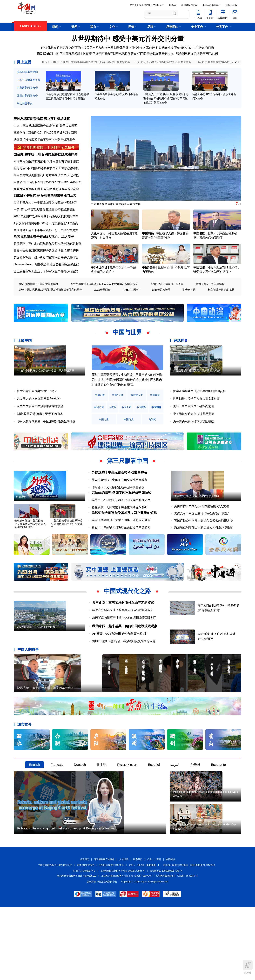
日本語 (101, 815)
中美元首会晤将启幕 (55, 48)
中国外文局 (232, 5)
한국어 (195, 815)
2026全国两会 (102, 311)
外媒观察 (162, 48)
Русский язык (127, 815)
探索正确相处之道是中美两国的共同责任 (199, 412)
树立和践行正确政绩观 (221, 311)
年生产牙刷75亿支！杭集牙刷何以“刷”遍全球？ (123, 646)
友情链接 (170, 932)
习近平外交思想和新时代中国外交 (147, 5)
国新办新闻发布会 (27, 96)
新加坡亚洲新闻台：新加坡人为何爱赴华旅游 (203, 559)
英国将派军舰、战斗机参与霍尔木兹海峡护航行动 (46, 279)
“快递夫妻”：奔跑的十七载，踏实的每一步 (43, 738)
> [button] (239, 62)
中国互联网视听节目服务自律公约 (55, 937)
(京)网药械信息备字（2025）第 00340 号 (177, 948)
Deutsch (80, 815)
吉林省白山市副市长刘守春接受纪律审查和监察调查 (47, 193)
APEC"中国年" (131, 311)
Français (57, 815)
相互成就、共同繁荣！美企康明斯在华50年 (120, 534)
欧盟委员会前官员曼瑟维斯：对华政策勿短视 (124, 544)
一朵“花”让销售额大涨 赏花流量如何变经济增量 (44, 226)
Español (154, 815)
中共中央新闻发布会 (29, 80)
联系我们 (138, 932)
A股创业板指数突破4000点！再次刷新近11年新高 (46, 240)
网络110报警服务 (86, 937)
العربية (175, 815)
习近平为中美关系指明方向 (87, 48)
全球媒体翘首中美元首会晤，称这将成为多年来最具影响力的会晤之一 (30, 562)
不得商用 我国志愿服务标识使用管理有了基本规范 (46, 173)
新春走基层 (189, 311)
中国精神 (101, 441)
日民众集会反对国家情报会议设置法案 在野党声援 (46, 272)
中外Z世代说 (99, 289)
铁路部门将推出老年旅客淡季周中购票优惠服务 (44, 146)
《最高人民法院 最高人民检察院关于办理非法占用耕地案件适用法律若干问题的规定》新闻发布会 (166, 105)
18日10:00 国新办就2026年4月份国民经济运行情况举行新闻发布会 (91, 62)
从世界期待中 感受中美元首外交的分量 (127, 39)
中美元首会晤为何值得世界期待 (194, 435)
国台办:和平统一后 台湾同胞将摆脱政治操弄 (46, 166)
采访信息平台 (25, 103)
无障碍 (248, 967)
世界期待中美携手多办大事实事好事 (196, 420)
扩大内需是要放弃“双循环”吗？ (37, 412)
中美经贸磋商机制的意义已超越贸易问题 (196, 402)
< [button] (236, 62)
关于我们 (85, 932)
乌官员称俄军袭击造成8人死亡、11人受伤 (44, 258)
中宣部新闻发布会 (27, 88)
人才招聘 (124, 932)
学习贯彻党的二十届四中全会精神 (39, 305)
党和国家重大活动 (27, 72)
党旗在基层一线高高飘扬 (210, 305)
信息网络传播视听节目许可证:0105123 (77, 948)
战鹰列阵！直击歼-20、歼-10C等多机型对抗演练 (45, 139)
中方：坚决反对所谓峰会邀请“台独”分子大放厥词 (45, 132)
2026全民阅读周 (161, 311)
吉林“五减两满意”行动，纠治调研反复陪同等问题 (124, 678)
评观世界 (181, 362)
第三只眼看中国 (127, 482)
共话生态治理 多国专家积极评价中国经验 (121, 519)
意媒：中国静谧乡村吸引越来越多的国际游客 (121, 559)
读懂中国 (25, 362)
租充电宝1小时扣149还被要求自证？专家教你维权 (46, 180)
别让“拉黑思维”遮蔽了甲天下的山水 (40, 435)
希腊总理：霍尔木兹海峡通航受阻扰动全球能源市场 (47, 265)
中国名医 (199, 248)
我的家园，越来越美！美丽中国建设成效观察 (125, 662)
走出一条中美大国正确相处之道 (194, 427)
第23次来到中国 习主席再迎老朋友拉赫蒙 (65, 54)
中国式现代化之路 (127, 627)
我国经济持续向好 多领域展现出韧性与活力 (45, 212)
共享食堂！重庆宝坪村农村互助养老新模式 (123, 639)
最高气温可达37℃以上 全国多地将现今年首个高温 (46, 200)
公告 (149, 932)
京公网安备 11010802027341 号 (166, 943)
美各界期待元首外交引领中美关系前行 (130, 48)
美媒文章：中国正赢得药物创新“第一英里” (201, 545)
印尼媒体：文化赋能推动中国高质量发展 (118, 509)
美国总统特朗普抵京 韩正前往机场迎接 (42, 125)
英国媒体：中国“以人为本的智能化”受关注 (201, 538)
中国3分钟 (149, 289)
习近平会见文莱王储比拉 (157, 54)
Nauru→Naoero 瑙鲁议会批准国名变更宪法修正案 (46, 286)
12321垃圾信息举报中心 (112, 937)
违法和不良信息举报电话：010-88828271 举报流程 (189, 937)
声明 (159, 932)
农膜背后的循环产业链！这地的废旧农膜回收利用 (124, 654)
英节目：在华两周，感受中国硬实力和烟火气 (121, 526)
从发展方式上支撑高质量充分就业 (39, 420)
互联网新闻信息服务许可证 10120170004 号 (123, 943)
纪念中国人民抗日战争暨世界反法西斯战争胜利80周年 (51, 311)
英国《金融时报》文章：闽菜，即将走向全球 (121, 552)
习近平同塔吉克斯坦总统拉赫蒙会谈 (116, 54)
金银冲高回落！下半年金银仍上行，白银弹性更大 (46, 246)
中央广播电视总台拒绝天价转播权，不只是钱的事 (46, 402)
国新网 (173, 5)
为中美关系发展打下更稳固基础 (194, 442)
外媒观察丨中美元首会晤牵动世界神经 (119, 493)
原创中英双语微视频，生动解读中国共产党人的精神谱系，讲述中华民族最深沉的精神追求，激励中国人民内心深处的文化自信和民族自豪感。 (127, 401)
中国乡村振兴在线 (212, 5)
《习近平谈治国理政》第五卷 (167, 305)
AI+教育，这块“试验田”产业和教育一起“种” (120, 670)
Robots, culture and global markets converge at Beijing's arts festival (66, 901)
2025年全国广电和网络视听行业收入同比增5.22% (46, 233)
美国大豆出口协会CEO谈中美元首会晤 (197, 528)
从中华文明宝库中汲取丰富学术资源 (40, 427)
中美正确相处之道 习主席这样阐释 (191, 48)
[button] (238, 164)
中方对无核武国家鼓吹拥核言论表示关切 (117, 211)
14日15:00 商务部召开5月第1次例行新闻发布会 (164, 62)
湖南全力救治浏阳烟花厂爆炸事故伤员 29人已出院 (46, 187)
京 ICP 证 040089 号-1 (84, 943)
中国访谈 (148, 248)
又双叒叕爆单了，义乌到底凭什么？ (37, 674)
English (34, 815)
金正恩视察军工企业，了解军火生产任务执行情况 (46, 293)
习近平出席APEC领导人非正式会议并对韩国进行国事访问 (104, 305)
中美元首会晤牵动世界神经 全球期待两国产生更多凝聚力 (67, 562)
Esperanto (218, 815)
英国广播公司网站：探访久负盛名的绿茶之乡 (203, 552)
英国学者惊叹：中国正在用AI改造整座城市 (119, 501)
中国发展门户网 (189, 5)
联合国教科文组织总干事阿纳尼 (197, 54)
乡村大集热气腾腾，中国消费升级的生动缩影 (46, 442)
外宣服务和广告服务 (104, 932)
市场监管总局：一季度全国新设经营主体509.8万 (45, 219)
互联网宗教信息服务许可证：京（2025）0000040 (126, 948)
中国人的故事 (28, 686)
